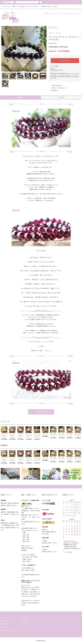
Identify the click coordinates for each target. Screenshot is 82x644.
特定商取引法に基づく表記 (57, 70)
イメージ (62, 97)
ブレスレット (55, 27)
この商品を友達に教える (55, 86)
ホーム (50, 27)
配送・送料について (6, 624)
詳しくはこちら (26, 585)
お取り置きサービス (24, 6)
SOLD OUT (65, 61)
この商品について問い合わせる (57, 88)
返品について (54, 68)
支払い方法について (6, 621)
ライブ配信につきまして (46, 6)
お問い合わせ (25, 624)
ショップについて (6, 6)
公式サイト (56, 6)
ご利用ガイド (15, 6)
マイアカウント (26, 618)
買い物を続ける (53, 90)
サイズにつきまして (34, 6)
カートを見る (55, 66)
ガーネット (55, 28)
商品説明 (20, 97)
